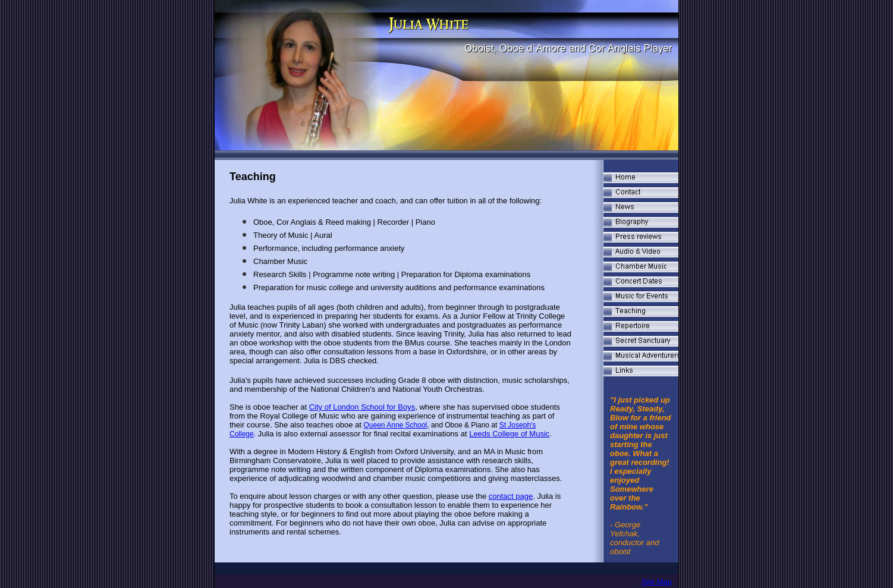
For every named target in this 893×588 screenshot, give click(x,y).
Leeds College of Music (509, 434)
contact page (511, 496)
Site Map (657, 582)
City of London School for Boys (362, 407)
